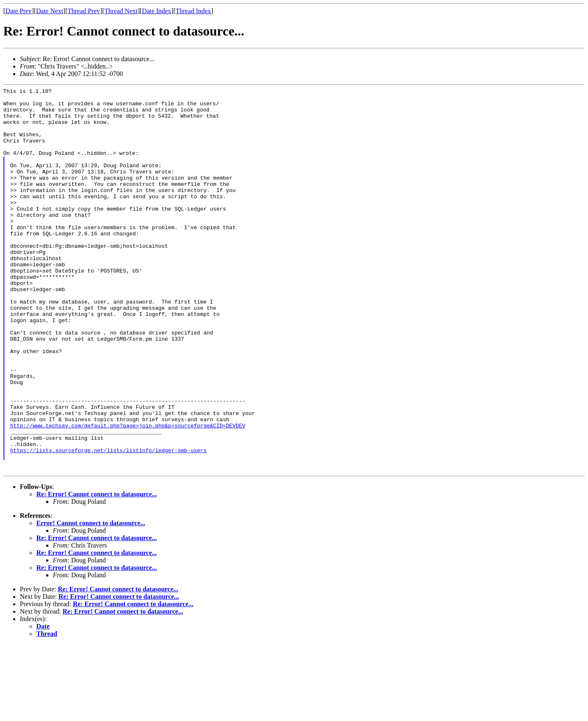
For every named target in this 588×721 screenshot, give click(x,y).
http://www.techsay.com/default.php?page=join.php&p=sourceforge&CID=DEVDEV (128, 493)
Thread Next (121, 11)
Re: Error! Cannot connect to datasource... (97, 571)
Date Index (157, 11)
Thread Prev (84, 11)
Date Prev (19, 11)
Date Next (50, 11)
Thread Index (193, 11)
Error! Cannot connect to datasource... (91, 600)
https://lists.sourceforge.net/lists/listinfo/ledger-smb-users (109, 523)
